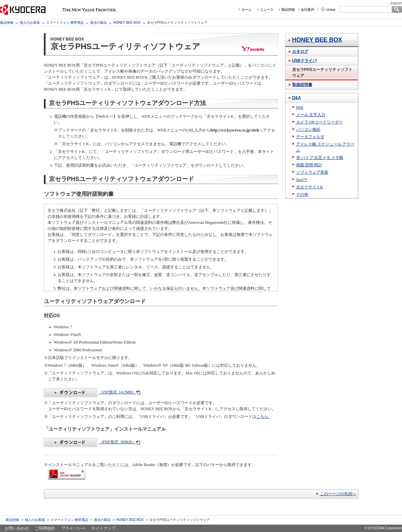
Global (331, 10)
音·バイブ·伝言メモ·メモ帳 (320, 158)
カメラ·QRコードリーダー (320, 122)
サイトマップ (104, 528)
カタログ (300, 52)
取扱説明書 (302, 85)
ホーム (247, 10)
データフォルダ (310, 137)
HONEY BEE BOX (127, 23)
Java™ (302, 180)
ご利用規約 (45, 528)
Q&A (297, 98)
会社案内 (308, 10)
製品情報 (288, 10)
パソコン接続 (308, 129)
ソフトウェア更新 (312, 172)
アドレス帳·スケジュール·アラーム (325, 147)
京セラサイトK (310, 187)
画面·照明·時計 (309, 165)
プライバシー (73, 528)
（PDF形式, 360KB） (90, 442)
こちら (262, 417)
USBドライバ (304, 61)
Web (300, 107)
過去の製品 (98, 23)
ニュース (267, 10)
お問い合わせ (17, 528)
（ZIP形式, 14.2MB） (90, 392)
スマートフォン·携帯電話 (65, 23)
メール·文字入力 (311, 115)
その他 (302, 194)
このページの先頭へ (338, 494)
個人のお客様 (30, 23)
